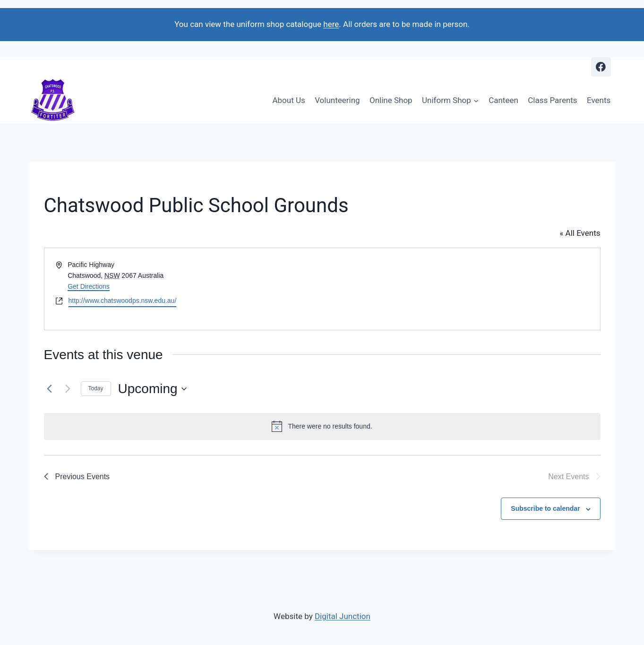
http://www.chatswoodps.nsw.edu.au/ (123, 301)
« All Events (580, 233)
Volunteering (337, 100)
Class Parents (552, 100)
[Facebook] (601, 67)
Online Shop (391, 100)
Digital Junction (343, 616)
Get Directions (89, 286)
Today (96, 388)
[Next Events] (68, 389)
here (331, 24)
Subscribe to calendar (545, 508)
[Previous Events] (50, 389)
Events (599, 100)
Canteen (503, 100)
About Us (288, 100)
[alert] (322, 426)
